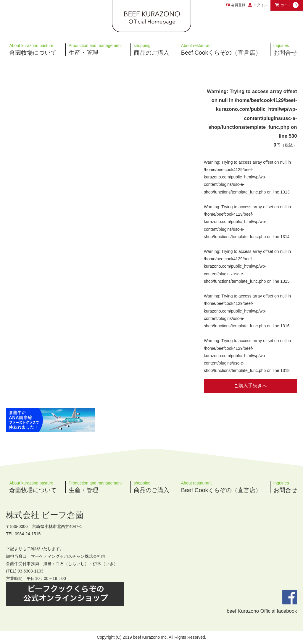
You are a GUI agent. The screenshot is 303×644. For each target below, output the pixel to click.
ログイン (260, 5)
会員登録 (236, 5)
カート (287, 5)
